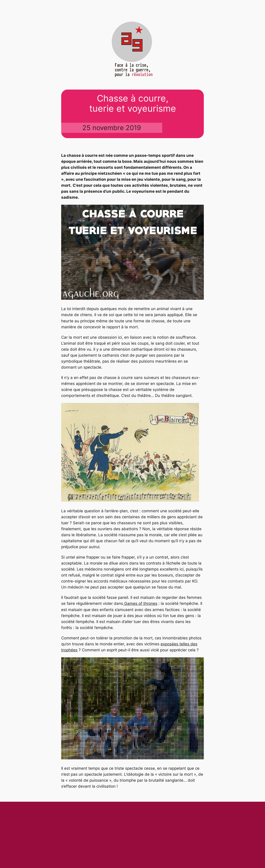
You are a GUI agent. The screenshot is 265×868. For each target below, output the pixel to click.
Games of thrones (140, 603)
